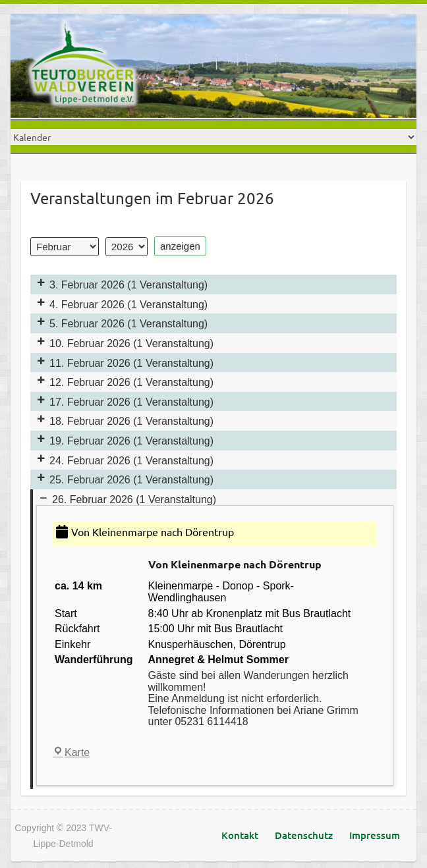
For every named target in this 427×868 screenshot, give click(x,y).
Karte (71, 752)
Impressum (375, 835)
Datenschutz (304, 835)
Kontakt (240, 835)
